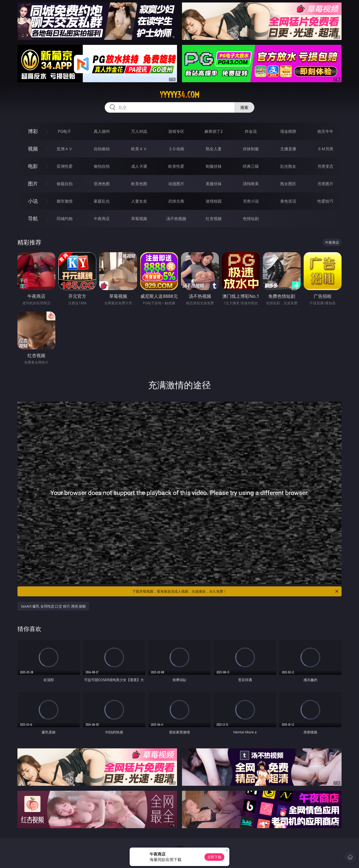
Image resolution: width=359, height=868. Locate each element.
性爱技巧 (325, 201)
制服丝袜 (214, 166)
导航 (33, 218)
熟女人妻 (214, 149)
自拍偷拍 (102, 149)
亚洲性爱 (65, 166)
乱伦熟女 (288, 166)
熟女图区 (288, 184)
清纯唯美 (251, 184)
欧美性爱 (176, 166)
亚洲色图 (102, 184)
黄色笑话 (288, 201)
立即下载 (214, 857)
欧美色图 (139, 184)
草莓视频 (139, 219)
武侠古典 (176, 201)
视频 (33, 149)
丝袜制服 (251, 149)
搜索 (244, 107)
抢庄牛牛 (325, 131)
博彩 (33, 131)
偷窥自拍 (65, 184)
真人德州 (102, 131)
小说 (33, 201)
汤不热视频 (176, 219)
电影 (33, 166)
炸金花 (251, 131)
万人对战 (139, 131)
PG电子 (64, 131)
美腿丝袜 (214, 184)
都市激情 (65, 201)
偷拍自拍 (102, 166)
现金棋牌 (288, 131)
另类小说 (251, 201)
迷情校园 (214, 201)
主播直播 (288, 149)
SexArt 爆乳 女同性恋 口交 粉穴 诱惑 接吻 (53, 606)
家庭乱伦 (102, 201)
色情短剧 (251, 219)
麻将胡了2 (214, 131)
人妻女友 (139, 201)
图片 (33, 184)
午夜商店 (102, 219)
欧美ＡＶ (139, 149)
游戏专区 (176, 131)
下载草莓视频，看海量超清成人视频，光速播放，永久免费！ (236, 591)
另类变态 (325, 166)
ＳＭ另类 (325, 149)
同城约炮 (65, 219)
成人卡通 (139, 166)
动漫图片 (176, 184)
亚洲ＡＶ (65, 149)
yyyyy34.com (180, 95)
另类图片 (325, 184)
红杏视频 (214, 219)
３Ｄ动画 (176, 149)
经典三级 (251, 166)
